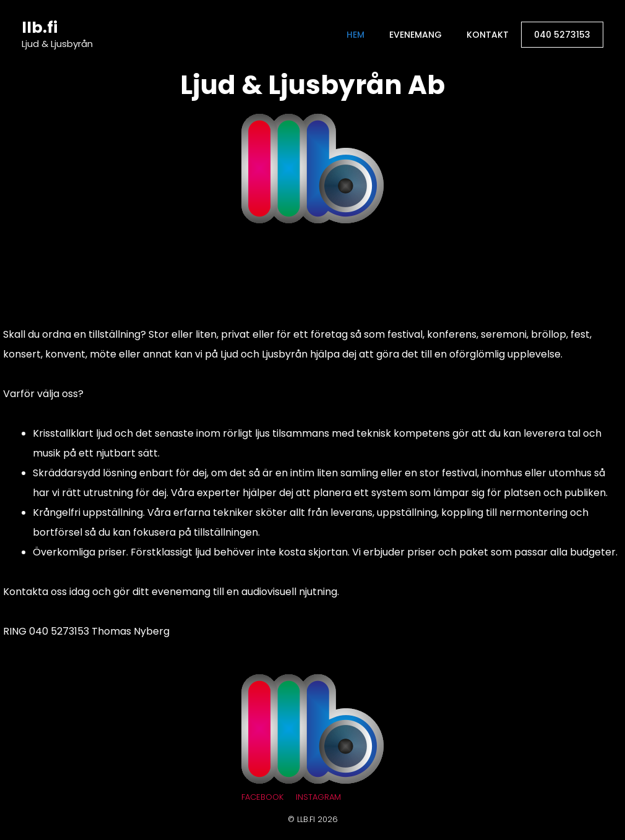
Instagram (318, 797)
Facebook (262, 797)
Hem (356, 35)
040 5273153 (562, 35)
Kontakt (488, 35)
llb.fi (40, 28)
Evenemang (416, 35)
